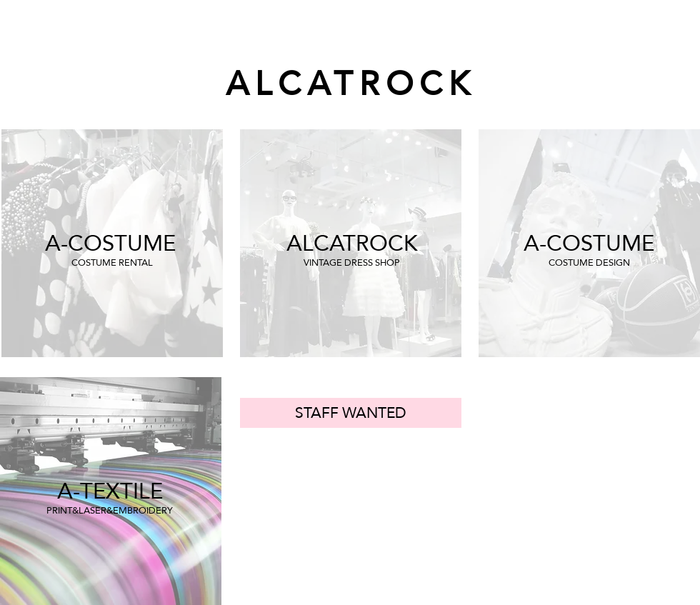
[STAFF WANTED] (351, 413)
